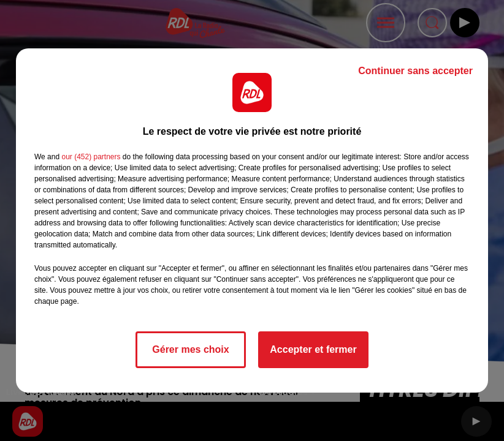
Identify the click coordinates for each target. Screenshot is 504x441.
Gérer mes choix (190, 349)
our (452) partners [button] (91, 157)
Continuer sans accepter (415, 71)
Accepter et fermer (313, 349)
